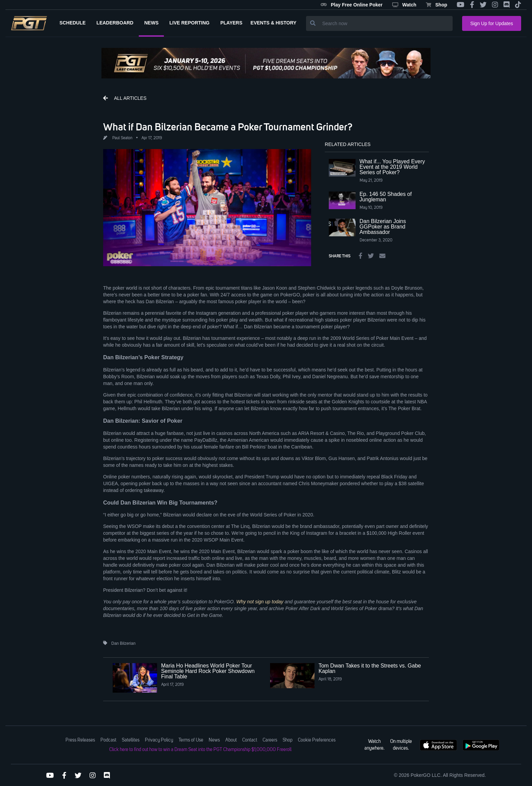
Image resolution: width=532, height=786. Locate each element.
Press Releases (80, 740)
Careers (270, 740)
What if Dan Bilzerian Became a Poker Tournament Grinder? (228, 127)
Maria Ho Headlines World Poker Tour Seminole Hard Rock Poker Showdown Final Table (208, 671)
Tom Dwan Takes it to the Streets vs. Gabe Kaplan (370, 668)
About (231, 740)
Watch (404, 5)
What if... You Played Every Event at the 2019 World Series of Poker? (392, 167)
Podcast (108, 740)
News (214, 740)
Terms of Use (191, 740)
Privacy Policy (159, 740)
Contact (250, 740)
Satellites (131, 740)
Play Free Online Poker (352, 5)
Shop (436, 5)
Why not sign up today (260, 602)
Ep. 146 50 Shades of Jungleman (386, 197)
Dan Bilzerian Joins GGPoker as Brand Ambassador (383, 227)
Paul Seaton (122, 138)
